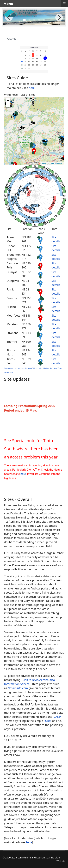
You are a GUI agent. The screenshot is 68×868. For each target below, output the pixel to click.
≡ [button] (64, 3)
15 (25, 62)
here (32, 88)
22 (25, 65)
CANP (57, 717)
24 (33, 65)
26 (41, 65)
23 (29, 65)
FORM (48, 721)
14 (22, 62)
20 (45, 62)
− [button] (8, 105)
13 (45, 58)
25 (37, 65)
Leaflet (43, 163)
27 (45, 65)
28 (22, 68)
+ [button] (8, 101)
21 (22, 65)
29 (25, 68)
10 (33, 58)
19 (41, 62)
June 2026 (34, 47)
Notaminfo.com (18, 688)
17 (33, 62)
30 (29, 68)
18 (37, 62)
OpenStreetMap (56, 163)
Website (61, 861)
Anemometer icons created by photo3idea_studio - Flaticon (27, 368)
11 (37, 58)
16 (29, 62)
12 (41, 58)
